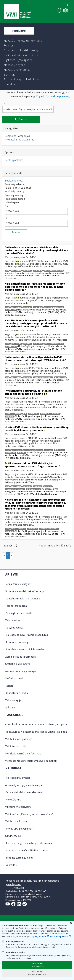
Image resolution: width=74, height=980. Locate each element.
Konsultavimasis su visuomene (23, 599)
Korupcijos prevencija (17, 642)
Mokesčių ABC (13, 800)
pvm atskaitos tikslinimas (54, 271)
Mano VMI (26, 900)
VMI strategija (13, 700)
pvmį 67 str (27, 271)
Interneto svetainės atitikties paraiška (27, 850)
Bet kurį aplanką (14, 160)
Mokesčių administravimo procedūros (27, 635)
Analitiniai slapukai (14, 952)
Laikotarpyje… (13, 202)
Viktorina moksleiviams (18, 807)
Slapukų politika (38, 937)
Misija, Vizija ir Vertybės (18, 584)
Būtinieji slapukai (13, 941)
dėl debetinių (10, 453)
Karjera (9, 686)
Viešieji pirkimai (14, 679)
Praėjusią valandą (15, 184)
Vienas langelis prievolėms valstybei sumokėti (31, 761)
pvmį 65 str (48, 450)
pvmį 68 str (10, 417)
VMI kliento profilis (16, 746)
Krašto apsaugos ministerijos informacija (29, 843)
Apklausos (11, 708)
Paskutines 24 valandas (18, 188)
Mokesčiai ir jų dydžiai (18, 778)
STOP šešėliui (13, 836)
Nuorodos (11, 865)
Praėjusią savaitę (14, 192)
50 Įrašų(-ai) (12, 546)
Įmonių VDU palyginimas (19, 829)
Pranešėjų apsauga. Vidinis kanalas (25, 649)
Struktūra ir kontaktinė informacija (25, 591)
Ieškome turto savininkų (19, 858)
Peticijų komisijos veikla (19, 613)
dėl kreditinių (60, 450)
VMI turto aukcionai (16, 821)
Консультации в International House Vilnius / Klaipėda (36, 732)
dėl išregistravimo (33, 489)
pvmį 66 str (38, 486)
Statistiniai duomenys (18, 664)
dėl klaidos (22, 453)
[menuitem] (23, 41)
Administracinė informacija (20, 657)
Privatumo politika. (59, 937)
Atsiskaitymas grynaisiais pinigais (24, 785)
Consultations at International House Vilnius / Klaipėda (36, 725)
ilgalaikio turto (11, 310)
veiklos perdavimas (18, 529)
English (40, 96)
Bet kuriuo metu (14, 181)
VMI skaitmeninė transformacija (23, 754)
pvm (7, 271)
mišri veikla (38, 271)
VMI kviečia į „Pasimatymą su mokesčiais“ (29, 814)
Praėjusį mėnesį (14, 195)
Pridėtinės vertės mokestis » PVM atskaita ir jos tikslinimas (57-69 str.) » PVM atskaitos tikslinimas (37, 276)
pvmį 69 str (48, 486)
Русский (51, 96)
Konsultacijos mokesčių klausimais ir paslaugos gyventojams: (32, 883)
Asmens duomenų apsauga (20, 671)
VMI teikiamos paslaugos (19, 739)
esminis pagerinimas (13, 414)
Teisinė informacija (16, 606)
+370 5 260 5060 (15, 888)
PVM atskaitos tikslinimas (21, 140)
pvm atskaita (16, 271)
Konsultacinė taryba (17, 693)
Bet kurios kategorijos (17, 136)
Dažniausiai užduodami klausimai (24, 792)
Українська (63, 96)
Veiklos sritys (13, 620)
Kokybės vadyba (14, 628)
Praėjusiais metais (15, 199)
